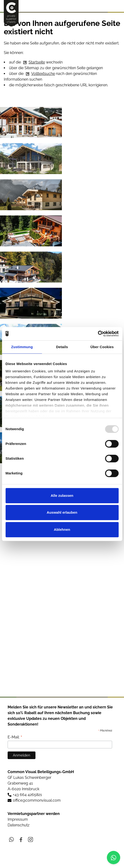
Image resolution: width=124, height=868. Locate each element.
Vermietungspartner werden (34, 814)
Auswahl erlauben (62, 512)
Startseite (37, 62)
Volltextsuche (43, 74)
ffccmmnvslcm (37, 800)
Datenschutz (19, 825)
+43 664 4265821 (27, 795)
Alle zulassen (62, 495)
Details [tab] (62, 347)
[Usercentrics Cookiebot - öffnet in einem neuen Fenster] (98, 334)
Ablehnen (62, 529)
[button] (116, 6)
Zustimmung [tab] (22, 347)
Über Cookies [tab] (102, 347)
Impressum (18, 819)
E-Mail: (15, 737)
